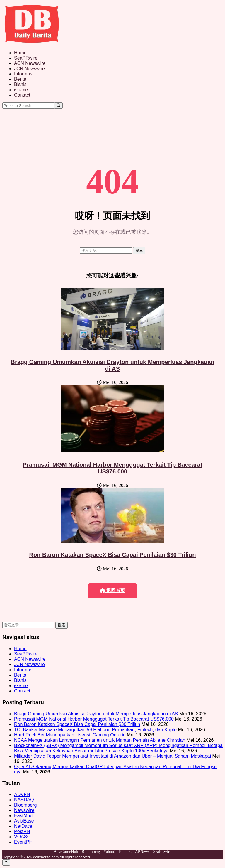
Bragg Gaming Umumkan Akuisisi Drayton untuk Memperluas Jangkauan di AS (113, 365)
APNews (142, 852)
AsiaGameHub (66, 852)
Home (20, 53)
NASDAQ (24, 800)
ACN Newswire (30, 63)
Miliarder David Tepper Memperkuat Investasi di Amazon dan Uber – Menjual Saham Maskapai (112, 756)
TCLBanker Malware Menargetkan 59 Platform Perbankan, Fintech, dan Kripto (95, 730)
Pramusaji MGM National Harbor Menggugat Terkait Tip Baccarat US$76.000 (113, 468)
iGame (21, 90)
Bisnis (20, 84)
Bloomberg (25, 805)
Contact (22, 95)
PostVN (22, 831)
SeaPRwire (26, 58)
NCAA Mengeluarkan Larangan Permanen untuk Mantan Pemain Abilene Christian (100, 740)
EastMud (23, 816)
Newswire (24, 810)
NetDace (23, 826)
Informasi (24, 74)
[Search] (58, 106)
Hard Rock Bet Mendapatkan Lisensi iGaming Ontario (70, 735)
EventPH (23, 842)
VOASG (22, 837)
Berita (20, 79)
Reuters (125, 852)
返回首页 (112, 590)
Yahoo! (109, 852)
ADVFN (22, 794)
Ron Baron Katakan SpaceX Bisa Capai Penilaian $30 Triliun (112, 555)
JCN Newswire (29, 69)
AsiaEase (24, 821)
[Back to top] (6, 863)
